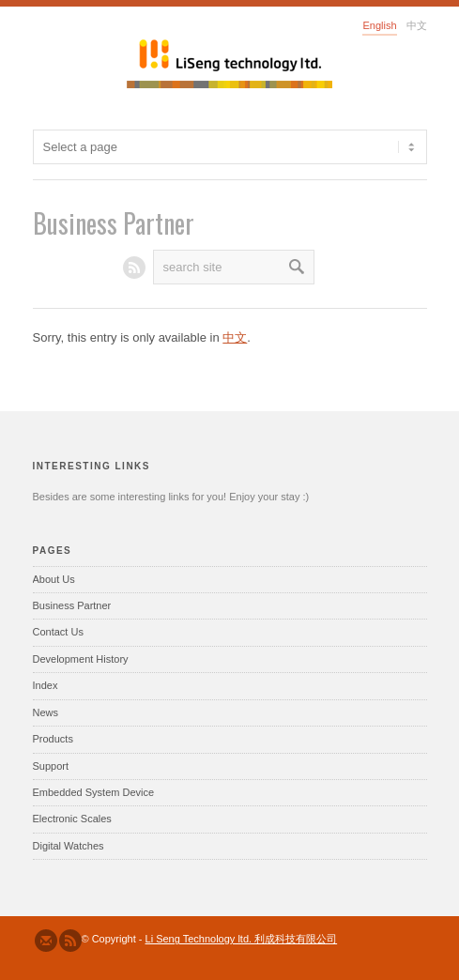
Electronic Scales (72, 819)
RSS (134, 268)
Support (51, 766)
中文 (235, 337)
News (46, 712)
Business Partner (72, 605)
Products (53, 739)
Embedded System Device (94, 792)
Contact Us (58, 632)
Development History (81, 659)
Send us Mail (46, 941)
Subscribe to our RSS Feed (70, 941)
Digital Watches (69, 846)
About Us (54, 579)
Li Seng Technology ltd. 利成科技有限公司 (242, 939)
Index (46, 685)
